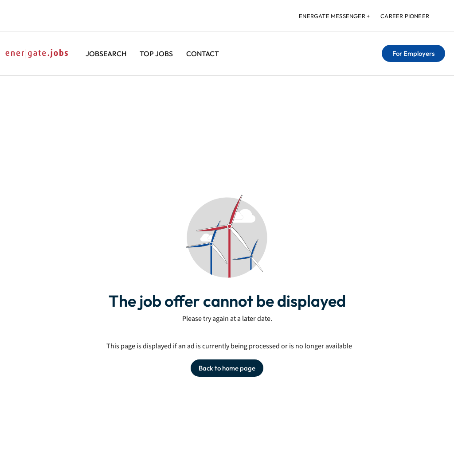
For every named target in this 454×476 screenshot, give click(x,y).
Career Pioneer (405, 16)
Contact (203, 54)
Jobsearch (106, 54)
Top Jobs (156, 54)
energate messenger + (334, 16)
